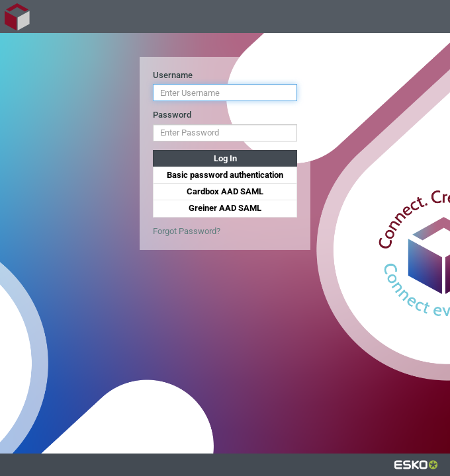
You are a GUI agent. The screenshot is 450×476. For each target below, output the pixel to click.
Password (172, 115)
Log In (225, 158)
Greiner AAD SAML (225, 208)
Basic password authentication (225, 175)
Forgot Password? (187, 231)
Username (173, 75)
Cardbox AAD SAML (225, 191)
